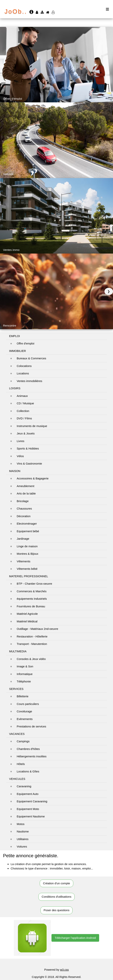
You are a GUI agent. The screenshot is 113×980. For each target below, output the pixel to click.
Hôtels (21, 764)
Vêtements (24, 561)
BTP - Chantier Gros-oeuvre (34, 584)
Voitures (22, 846)
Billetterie (23, 696)
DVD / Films (24, 418)
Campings (23, 741)
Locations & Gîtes (28, 771)
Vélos (20, 456)
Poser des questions (57, 910)
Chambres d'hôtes (28, 749)
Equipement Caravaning (32, 801)
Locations (23, 373)
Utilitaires (23, 839)
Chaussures (24, 508)
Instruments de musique (32, 426)
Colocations (24, 366)
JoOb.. (16, 11)
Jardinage (23, 539)
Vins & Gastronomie (29, 464)
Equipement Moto (28, 809)
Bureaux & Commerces (31, 358)
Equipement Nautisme (31, 816)
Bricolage (23, 501)
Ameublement (26, 486)
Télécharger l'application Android (75, 938)
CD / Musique (25, 403)
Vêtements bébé (27, 569)
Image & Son (25, 666)
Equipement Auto (28, 794)
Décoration (24, 516)
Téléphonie (24, 681)
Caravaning (24, 786)
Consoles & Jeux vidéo (31, 659)
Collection (23, 411)
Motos (21, 824)
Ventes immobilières (29, 381)
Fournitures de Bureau (31, 606)
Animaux (22, 396)
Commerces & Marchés (32, 591)
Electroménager (27, 524)
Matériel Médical (27, 621)
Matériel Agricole (27, 614)
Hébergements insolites (32, 756)
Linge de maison (27, 546)
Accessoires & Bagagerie (33, 478)
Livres (21, 441)
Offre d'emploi (26, 343)
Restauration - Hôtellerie (32, 636)
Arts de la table (26, 493)
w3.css (64, 970)
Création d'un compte (56, 883)
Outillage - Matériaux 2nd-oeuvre (37, 629)
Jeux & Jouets (26, 433)
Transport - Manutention (32, 644)
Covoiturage (24, 711)
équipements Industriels (32, 599)
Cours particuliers (28, 704)
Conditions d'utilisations (56, 897)
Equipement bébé (28, 531)
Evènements (25, 719)
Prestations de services (31, 726)
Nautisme (23, 831)
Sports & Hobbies (28, 448)
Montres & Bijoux (27, 554)
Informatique (25, 674)
